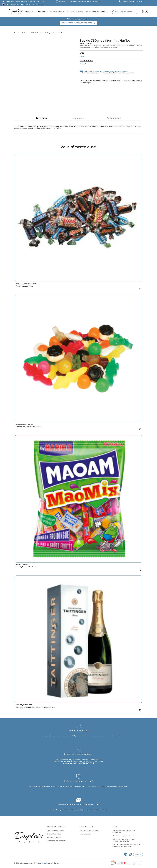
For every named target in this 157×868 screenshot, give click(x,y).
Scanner (138, 854)
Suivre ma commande (89, 830)
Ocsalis (45, 863)
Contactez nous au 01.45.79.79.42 (133, 2)
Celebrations (26, 284)
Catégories (30, 11)
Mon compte (85, 834)
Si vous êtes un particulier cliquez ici (78, 23)
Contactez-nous (54, 834)
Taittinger (28, 705)
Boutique (25, 33)
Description (42, 118)
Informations (114, 118)
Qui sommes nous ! (55, 830)
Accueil (16, 33)
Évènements (42, 11)
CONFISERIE (35, 33)
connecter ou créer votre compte (111, 82)
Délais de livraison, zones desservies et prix (124, 840)
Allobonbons (21, 424)
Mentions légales (55, 837)
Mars (18, 284)
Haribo (83, 43)
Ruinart (19, 705)
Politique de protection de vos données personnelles (126, 845)
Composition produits (57, 841)
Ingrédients (78, 118)
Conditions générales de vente (126, 836)
